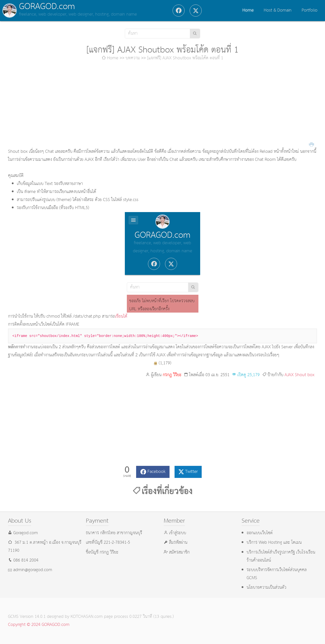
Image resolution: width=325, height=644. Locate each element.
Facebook (156, 472)
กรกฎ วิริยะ (172, 375)
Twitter (191, 472)
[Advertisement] (162, 105)
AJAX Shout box (300, 375)
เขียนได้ (121, 316)
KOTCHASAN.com (87, 617)
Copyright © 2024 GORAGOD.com (39, 625)
